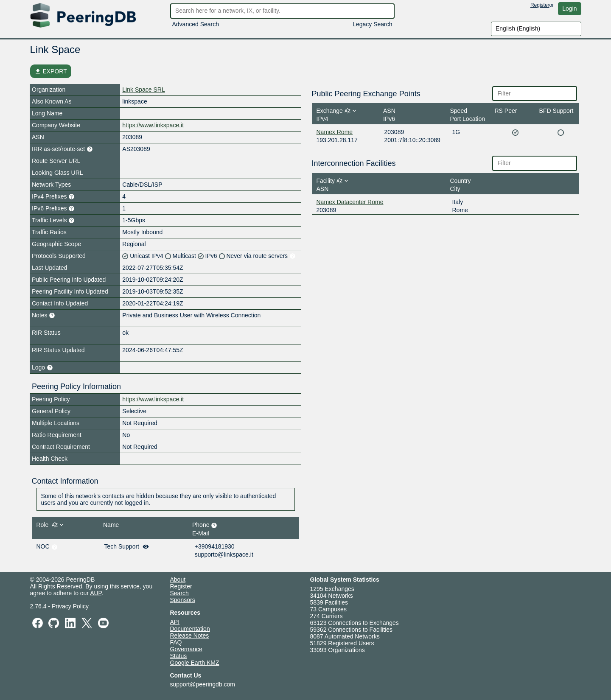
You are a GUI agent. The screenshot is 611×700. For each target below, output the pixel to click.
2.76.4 (38, 606)
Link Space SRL (143, 90)
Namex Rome (335, 132)
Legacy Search (372, 24)
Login (569, 8)
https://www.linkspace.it (153, 125)
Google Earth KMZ (195, 663)
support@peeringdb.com (203, 684)
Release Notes (190, 636)
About (178, 580)
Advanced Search (196, 24)
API (175, 622)
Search (179, 593)
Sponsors (183, 600)
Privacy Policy (70, 606)
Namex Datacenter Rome (350, 202)
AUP (96, 593)
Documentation (190, 629)
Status (179, 656)
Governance (186, 649)
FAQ (176, 642)
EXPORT (51, 71)
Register (540, 5)
